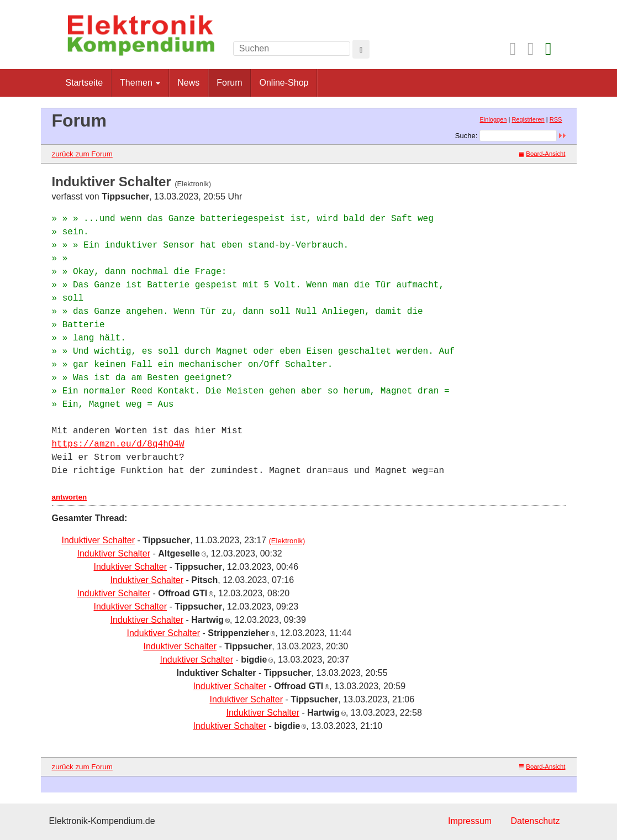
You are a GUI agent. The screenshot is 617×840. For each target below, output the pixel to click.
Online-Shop (284, 83)
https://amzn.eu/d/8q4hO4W (118, 444)
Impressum (470, 821)
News (188, 83)
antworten (70, 497)
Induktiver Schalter (99, 540)
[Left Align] (361, 49)
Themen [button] (140, 83)
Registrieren (528, 119)
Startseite (85, 83)
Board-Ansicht (542, 154)
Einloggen (494, 119)
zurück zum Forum (82, 154)
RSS (556, 119)
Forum (229, 83)
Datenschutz (536, 821)
